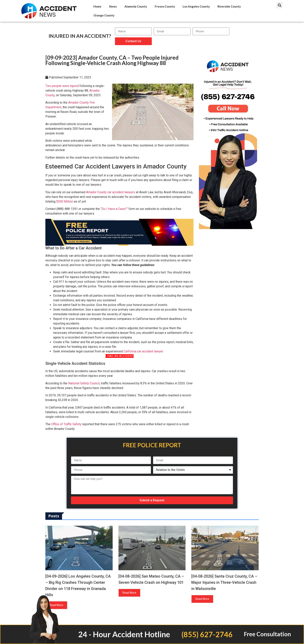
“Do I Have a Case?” (114, 209)
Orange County (104, 15)
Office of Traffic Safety (66, 424)
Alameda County (136, 6)
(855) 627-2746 (207, 634)
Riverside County (229, 6)
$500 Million (65, 201)
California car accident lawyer (143, 351)
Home (97, 6)
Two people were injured (62, 86)
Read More (129, 593)
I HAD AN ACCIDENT (120, 356)
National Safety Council (84, 383)
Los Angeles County (196, 6)
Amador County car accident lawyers (111, 192)
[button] (279, 5)
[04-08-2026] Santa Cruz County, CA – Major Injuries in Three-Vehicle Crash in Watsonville (224, 582)
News (113, 6)
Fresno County (165, 6)
